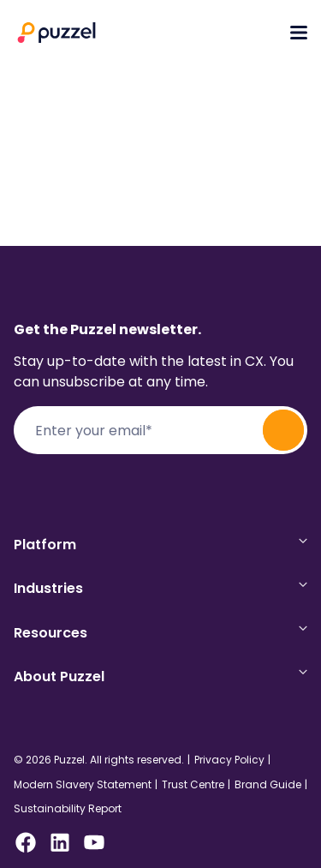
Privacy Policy (229, 760)
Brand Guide (268, 785)
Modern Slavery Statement (83, 785)
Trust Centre (193, 785)
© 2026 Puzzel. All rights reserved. (99, 760)
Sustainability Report (68, 809)
